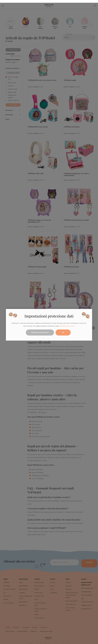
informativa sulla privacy (67, 323)
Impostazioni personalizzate (40, 330)
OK (63, 330)
